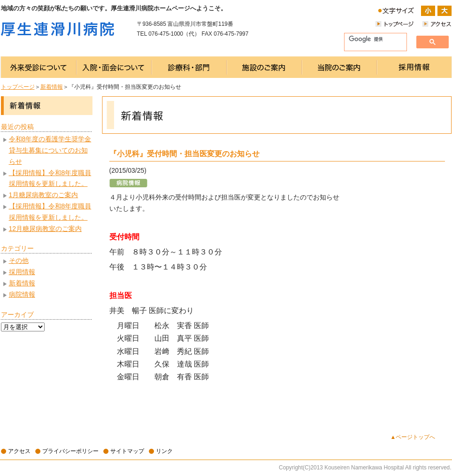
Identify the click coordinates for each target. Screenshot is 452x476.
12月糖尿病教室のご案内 (46, 229)
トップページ (18, 87)
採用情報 (22, 272)
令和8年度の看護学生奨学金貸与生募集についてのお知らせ (50, 150)
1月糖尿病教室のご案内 (44, 195)
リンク (164, 451)
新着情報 (52, 87)
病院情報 (22, 294)
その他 (19, 261)
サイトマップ (127, 451)
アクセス (19, 451)
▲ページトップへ (413, 437)
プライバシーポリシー (70, 451)
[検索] (372, 39)
